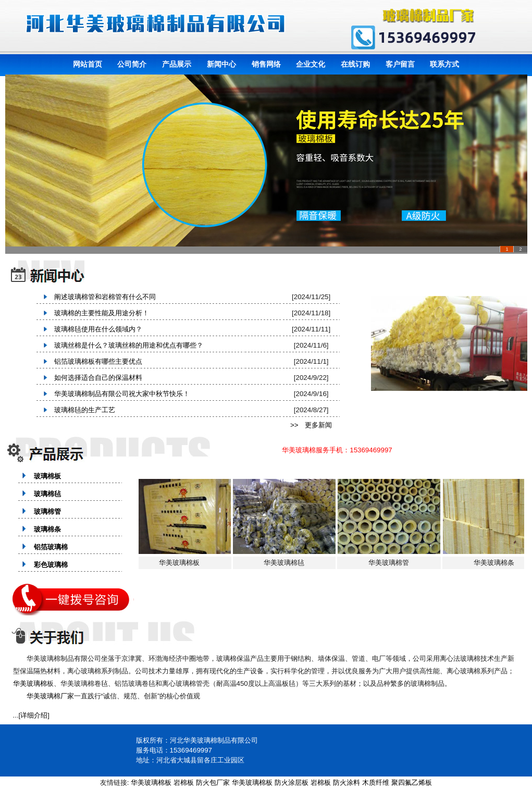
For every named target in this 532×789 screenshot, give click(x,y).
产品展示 (177, 64)
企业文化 (311, 64)
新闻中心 (221, 64)
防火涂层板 (292, 782)
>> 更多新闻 (311, 425)
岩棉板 (184, 782)
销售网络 (266, 64)
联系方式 (444, 64)
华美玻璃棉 (30, 683)
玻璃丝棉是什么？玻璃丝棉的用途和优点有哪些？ (125, 345)
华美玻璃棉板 (151, 782)
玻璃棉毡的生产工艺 (81, 410)
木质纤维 (376, 782)
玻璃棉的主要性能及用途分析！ (98, 313)
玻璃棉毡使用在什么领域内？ (95, 329)
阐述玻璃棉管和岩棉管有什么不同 (102, 297)
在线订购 (355, 64)
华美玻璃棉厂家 (50, 696)
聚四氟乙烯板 (412, 782)
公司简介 (132, 64)
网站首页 (88, 64)
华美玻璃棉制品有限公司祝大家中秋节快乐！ (119, 394)
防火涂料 (347, 782)
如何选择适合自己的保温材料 (95, 378)
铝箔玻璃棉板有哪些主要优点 (95, 361)
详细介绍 (34, 715)
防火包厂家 (213, 782)
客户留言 (400, 64)
